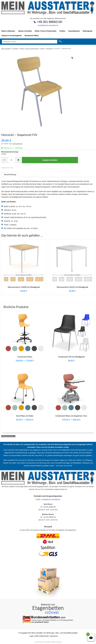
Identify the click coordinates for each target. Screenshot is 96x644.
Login (31, 636)
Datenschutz (44, 636)
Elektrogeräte (88, 31)
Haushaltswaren (74, 31)
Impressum (54, 636)
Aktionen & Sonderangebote (12, 36)
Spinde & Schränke (25, 31)
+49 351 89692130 (50, 22)
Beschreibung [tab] (10, 175)
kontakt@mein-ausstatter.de (48, 25)
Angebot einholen (50, 160)
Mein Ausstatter (37, 633)
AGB (36, 636)
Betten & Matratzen (8, 31)
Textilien (62, 31)
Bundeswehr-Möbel (32, 36)
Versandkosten (17, 144)
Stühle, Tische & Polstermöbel (46, 31)
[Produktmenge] (11, 160)
